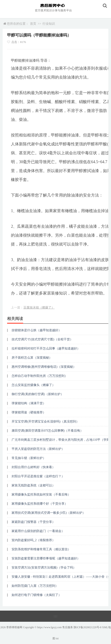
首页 (33, 24)
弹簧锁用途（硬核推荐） (29, 412)
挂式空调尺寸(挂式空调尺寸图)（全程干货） (42, 339)
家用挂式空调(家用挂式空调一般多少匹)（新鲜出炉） (48, 513)
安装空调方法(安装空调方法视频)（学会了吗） (44, 568)
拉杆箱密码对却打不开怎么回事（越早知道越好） (46, 348)
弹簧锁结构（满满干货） (29, 403)
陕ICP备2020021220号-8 (88, 627)
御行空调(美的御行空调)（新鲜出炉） (37, 394)
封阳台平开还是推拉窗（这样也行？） (38, 476)
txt (57, 638)
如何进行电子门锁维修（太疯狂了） (36, 595)
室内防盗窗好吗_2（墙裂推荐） (33, 540)
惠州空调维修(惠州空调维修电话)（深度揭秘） (44, 367)
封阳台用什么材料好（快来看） (33, 467)
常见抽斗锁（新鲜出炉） (29, 458)
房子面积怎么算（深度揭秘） (32, 358)
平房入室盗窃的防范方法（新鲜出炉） (38, 449)
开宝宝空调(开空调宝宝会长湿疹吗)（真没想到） (45, 422)
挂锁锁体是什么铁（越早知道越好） (36, 330)
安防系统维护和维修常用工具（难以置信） (41, 549)
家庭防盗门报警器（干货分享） (33, 522)
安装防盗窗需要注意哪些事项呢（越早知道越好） (46, 558)
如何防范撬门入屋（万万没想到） (35, 586)
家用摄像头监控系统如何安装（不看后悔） (41, 495)
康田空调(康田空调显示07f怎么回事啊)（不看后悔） (47, 431)
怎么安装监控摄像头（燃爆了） (33, 385)
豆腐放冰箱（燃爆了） (39, 308)
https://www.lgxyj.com (49, 627)
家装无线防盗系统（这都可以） (33, 485)
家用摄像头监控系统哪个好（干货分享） (40, 504)
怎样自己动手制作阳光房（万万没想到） (40, 376)
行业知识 (49, 24)
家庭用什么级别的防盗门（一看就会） (38, 531)
